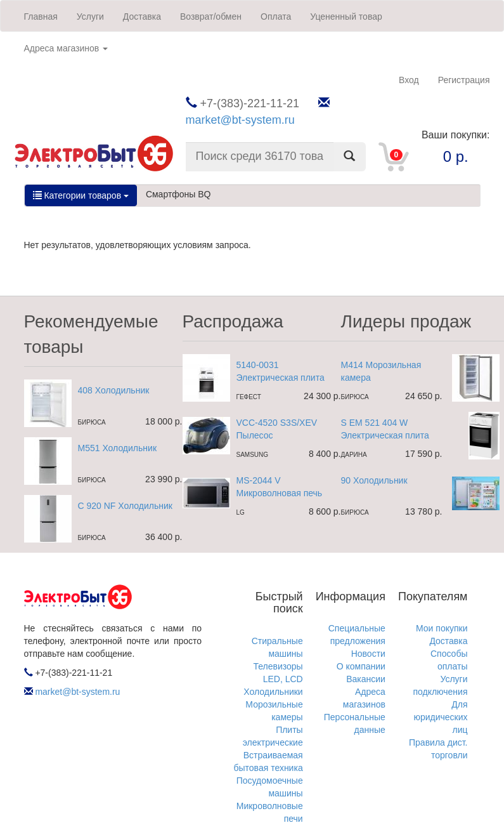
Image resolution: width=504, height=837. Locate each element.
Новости (368, 654)
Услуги (90, 16)
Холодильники (273, 692)
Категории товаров (81, 195)
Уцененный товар (346, 16)
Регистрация (464, 80)
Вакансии (366, 679)
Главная (41, 16)
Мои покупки (442, 628)
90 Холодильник (374, 480)
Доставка (142, 16)
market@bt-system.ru (240, 120)
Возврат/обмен (211, 16)
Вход (409, 80)
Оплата (276, 16)
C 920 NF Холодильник (125, 506)
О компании (361, 666)
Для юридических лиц (440, 717)
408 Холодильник (114, 390)
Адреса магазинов (66, 48)
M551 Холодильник (118, 448)
